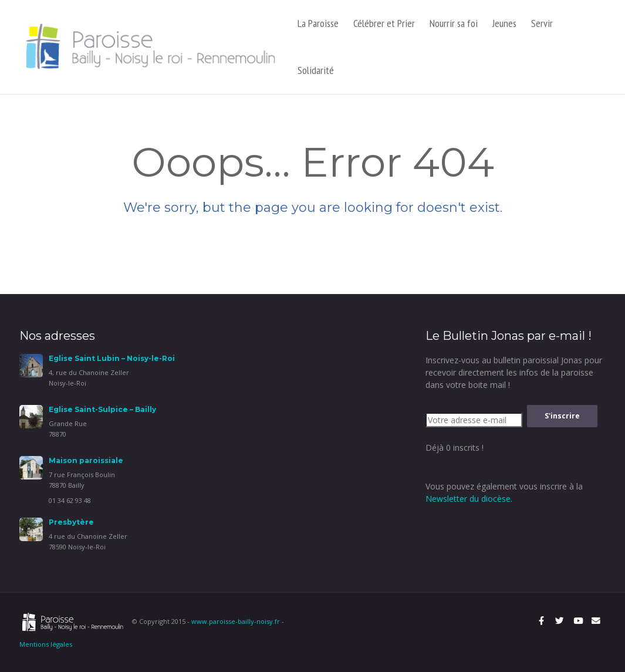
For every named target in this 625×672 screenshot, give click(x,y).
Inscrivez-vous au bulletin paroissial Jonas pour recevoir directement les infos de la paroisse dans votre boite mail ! (514, 372)
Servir (542, 23)
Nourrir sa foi (454, 23)
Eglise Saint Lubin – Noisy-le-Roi (112, 358)
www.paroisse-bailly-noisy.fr (236, 621)
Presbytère (71, 522)
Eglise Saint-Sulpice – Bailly (102, 409)
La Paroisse (318, 23)
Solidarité (316, 70)
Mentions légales (46, 644)
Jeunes (504, 23)
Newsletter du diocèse (468, 499)
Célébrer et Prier (384, 23)
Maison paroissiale (86, 460)
